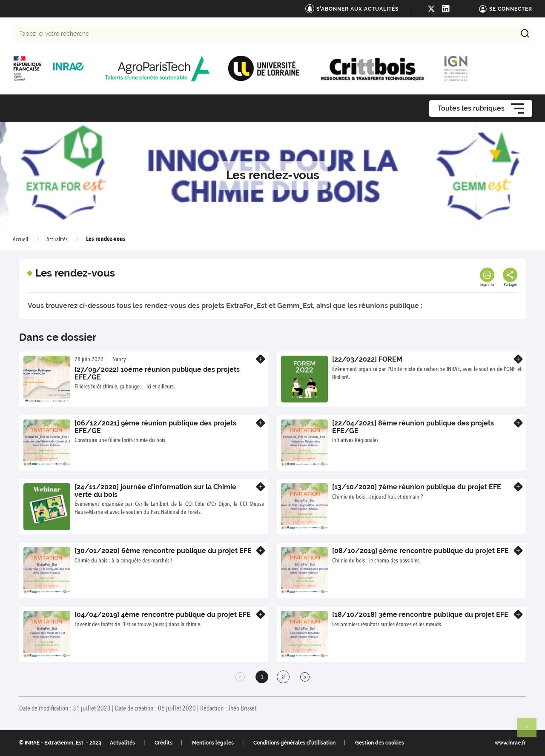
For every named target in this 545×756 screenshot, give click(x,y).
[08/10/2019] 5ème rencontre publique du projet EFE (420, 551)
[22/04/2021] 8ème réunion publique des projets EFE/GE (413, 427)
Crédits (163, 743)
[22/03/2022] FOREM (367, 359)
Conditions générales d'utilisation (294, 743)
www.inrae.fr (510, 743)
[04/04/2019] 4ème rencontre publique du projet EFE (163, 615)
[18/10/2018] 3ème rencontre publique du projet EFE (420, 615)
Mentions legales (213, 743)
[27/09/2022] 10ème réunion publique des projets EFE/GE (157, 373)
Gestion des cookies (380, 743)
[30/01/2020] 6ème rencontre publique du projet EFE (163, 551)
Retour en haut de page (531, 731)
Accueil (20, 240)
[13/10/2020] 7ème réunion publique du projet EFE (417, 487)
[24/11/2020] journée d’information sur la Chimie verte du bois (155, 491)
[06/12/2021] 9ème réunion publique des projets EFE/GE (155, 427)
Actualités (57, 240)
